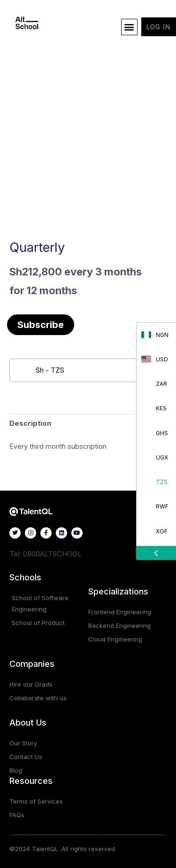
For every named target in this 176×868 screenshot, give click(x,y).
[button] (129, 27)
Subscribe (41, 325)
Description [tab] (30, 423)
